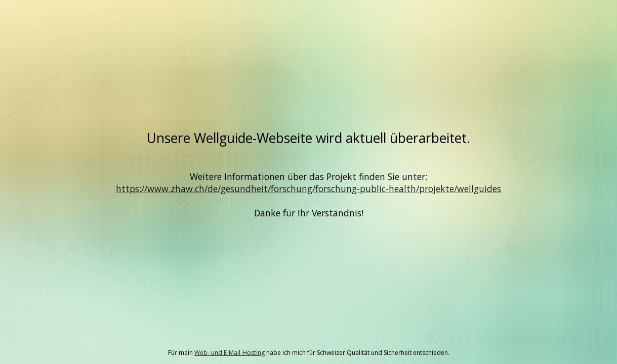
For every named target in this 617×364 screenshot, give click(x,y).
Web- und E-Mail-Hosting (230, 353)
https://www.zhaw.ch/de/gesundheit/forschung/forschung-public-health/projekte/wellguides (308, 189)
